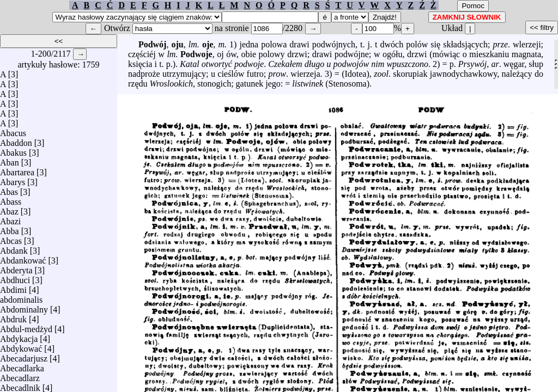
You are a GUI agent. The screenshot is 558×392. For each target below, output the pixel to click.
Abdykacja (19, 336)
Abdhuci (15, 277)
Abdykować (21, 346)
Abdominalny (24, 307)
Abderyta (16, 268)
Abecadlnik (20, 385)
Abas (9, 189)
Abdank (14, 248)
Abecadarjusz (24, 356)
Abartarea (17, 170)
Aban (10, 160)
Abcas (11, 238)
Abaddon (16, 140)
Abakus (13, 150)
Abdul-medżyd (26, 326)
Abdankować (23, 258)
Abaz (9, 209)
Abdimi (13, 287)
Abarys (13, 179)
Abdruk (13, 317)
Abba (10, 228)
